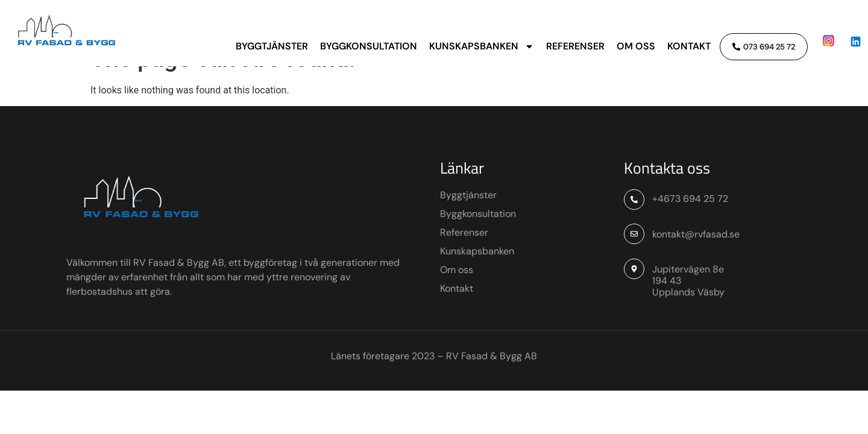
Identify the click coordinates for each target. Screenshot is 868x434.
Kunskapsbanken (482, 46)
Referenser (575, 46)
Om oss (636, 46)
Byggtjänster (272, 46)
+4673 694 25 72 (690, 225)
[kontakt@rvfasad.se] (634, 260)
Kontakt (689, 46)
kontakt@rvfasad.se (696, 260)
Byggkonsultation (369, 46)
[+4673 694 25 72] (634, 226)
